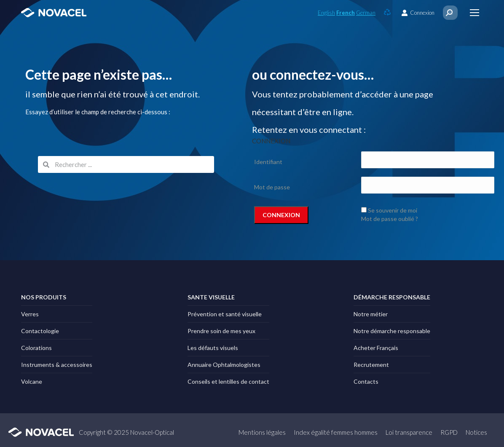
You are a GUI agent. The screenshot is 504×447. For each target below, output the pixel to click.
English (326, 13)
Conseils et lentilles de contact (228, 381)
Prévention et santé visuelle (225, 314)
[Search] (449, 13)
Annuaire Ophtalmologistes (224, 365)
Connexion (418, 13)
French (346, 13)
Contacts (366, 381)
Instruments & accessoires (57, 365)
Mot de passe (272, 187)
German (366, 13)
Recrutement (371, 365)
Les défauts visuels (213, 348)
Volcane (32, 381)
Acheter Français (376, 348)
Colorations (36, 348)
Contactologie (40, 331)
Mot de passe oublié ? (390, 219)
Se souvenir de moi (393, 210)
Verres (30, 314)
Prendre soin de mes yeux (221, 331)
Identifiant (268, 162)
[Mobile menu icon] (475, 13)
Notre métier (371, 314)
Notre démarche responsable (392, 331)
